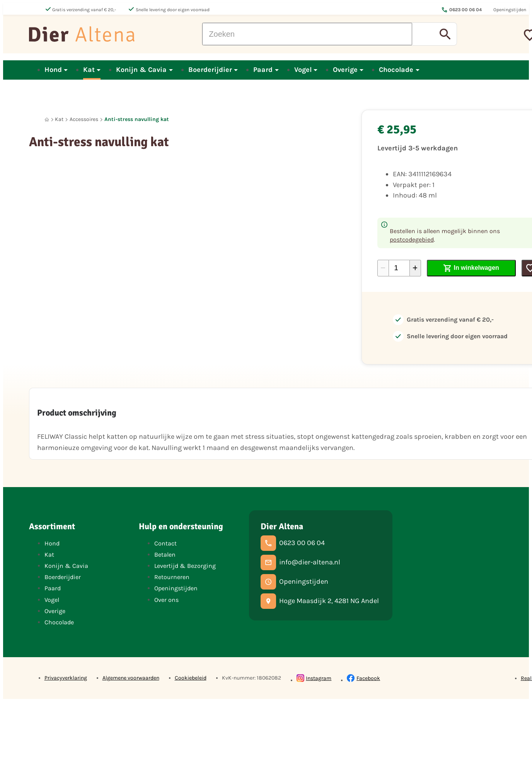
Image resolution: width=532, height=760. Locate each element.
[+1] (415, 268)
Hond (52, 543)
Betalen (165, 555)
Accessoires (84, 119)
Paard (53, 588)
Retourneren (172, 577)
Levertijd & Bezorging (185, 566)
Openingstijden (176, 588)
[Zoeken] (307, 34)
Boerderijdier (63, 577)
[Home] (47, 120)
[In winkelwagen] (471, 268)
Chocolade (59, 622)
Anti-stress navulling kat (137, 119)
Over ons (166, 600)
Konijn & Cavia (66, 566)
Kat (59, 119)
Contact (165, 543)
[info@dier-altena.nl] (300, 562)
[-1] (383, 268)
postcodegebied (412, 239)
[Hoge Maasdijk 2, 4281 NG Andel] (320, 601)
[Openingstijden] (294, 582)
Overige (55, 611)
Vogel (52, 600)
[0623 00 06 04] (293, 543)
